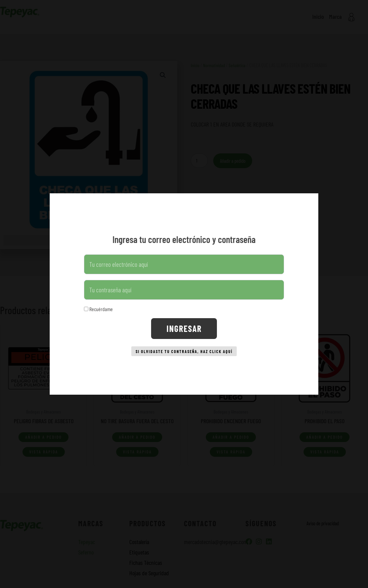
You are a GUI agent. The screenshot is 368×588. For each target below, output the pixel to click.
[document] (184, 294)
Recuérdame (98, 307)
